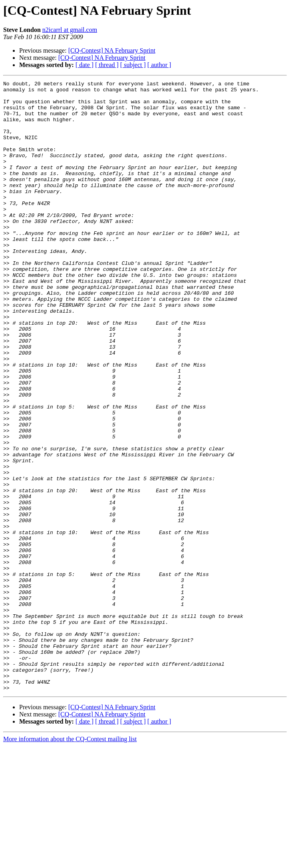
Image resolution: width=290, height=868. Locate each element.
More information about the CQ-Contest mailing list (70, 861)
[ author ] (159, 65)
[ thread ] (107, 65)
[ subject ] (133, 65)
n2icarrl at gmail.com (70, 30)
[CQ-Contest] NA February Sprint (112, 50)
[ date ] (84, 65)
